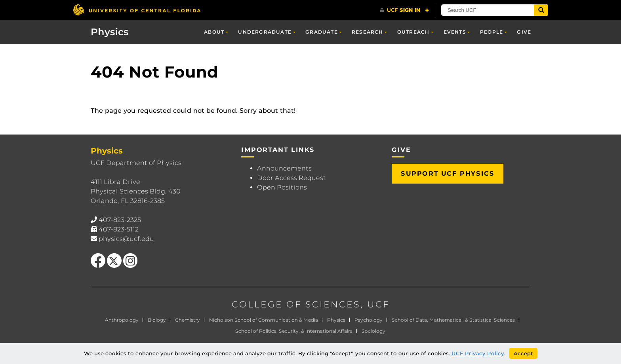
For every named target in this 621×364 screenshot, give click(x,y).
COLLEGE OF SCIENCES (296, 304)
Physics (110, 32)
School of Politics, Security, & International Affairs (294, 331)
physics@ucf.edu (126, 239)
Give (524, 32)
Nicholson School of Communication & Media (264, 320)
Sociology (373, 331)
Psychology (369, 320)
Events (455, 32)
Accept (523, 353)
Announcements (284, 168)
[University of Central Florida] (137, 10)
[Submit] (541, 10)
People (491, 32)
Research (368, 32)
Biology (157, 320)
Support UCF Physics (448, 173)
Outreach (413, 32)
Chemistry (188, 320)
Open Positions (282, 187)
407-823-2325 (120, 220)
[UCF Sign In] (405, 10)
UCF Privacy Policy (478, 353)
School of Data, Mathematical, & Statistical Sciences (453, 320)
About (214, 32)
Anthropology (122, 320)
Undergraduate (265, 32)
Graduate (322, 32)
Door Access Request (291, 178)
